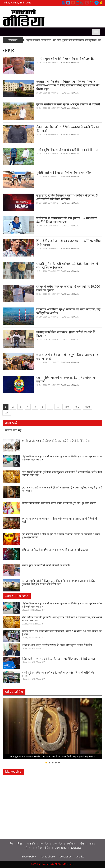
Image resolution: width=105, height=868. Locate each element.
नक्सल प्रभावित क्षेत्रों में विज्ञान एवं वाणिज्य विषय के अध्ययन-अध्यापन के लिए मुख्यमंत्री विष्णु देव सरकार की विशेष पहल (68, 85)
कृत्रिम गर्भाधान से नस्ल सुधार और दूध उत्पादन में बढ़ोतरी (68, 104)
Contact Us (65, 857)
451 (77, 407)
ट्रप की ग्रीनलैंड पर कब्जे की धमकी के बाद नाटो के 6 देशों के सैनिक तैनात (56, 441)
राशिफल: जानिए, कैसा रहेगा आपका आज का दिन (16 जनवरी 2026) (55, 550)
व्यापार (92, 844)
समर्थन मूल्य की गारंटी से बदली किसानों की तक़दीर (65, 59)
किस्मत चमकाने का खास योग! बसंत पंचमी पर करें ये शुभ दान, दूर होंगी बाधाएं (59, 503)
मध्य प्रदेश (44, 844)
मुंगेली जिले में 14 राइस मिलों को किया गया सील (64, 173)
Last (7, 413)
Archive (80, 857)
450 (67, 407)
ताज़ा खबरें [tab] (11, 423)
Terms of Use (48, 857)
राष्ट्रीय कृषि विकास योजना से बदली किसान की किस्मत (67, 150)
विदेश (20, 844)
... (58, 407)
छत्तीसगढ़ (71, 844)
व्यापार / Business (17, 596)
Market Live (13, 772)
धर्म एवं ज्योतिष (14, 692)
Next (87, 407)
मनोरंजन (28, 848)
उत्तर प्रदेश (58, 844)
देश (11, 844)
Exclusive (76, 848)
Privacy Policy (28, 857)
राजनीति (31, 844)
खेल (82, 844)
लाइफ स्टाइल (61, 848)
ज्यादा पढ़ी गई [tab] (13, 430)
